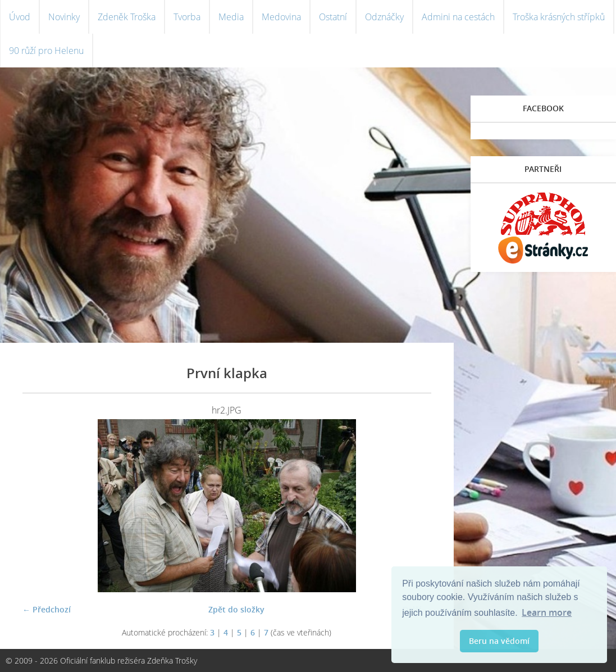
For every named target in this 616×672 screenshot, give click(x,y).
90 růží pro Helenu (46, 51)
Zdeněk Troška (127, 17)
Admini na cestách (458, 17)
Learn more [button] (547, 612)
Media (231, 17)
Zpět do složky (236, 609)
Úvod (20, 17)
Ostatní (333, 17)
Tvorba (187, 17)
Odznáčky (384, 17)
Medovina (281, 17)
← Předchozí (47, 609)
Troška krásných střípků (559, 17)
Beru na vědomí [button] (499, 641)
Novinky (64, 17)
